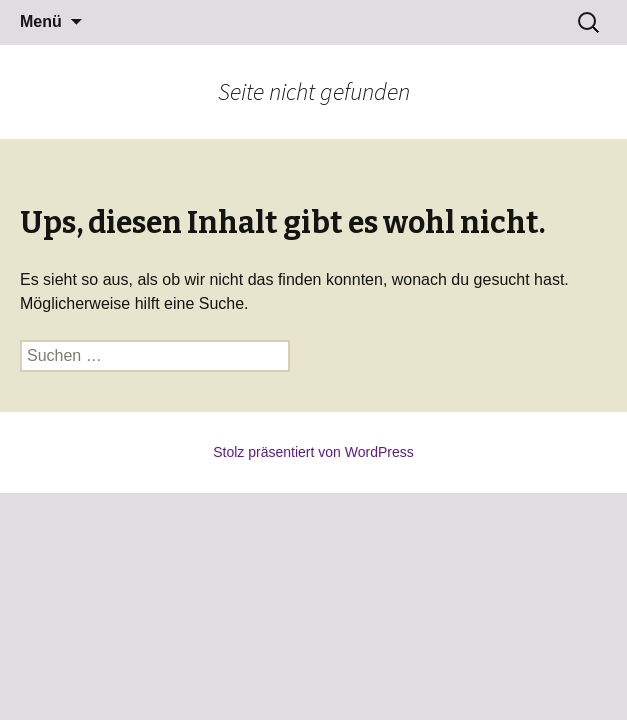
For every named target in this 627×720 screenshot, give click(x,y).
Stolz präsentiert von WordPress (313, 452)
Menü (41, 21)
